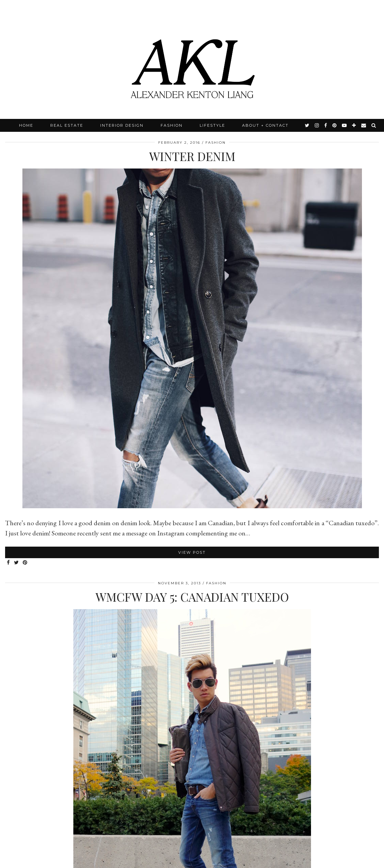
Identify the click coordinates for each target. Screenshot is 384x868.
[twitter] (307, 125)
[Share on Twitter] (17, 563)
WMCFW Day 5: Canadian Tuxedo (192, 597)
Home (26, 125)
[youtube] (345, 125)
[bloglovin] (354, 125)
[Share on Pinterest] (25, 563)
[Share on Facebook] (9, 563)
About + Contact (265, 125)
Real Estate (67, 125)
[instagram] (317, 125)
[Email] (364, 125)
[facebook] (326, 125)
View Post (192, 552)
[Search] (374, 125)
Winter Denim (192, 156)
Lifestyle (212, 125)
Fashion (172, 125)
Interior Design (122, 125)
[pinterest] (335, 125)
